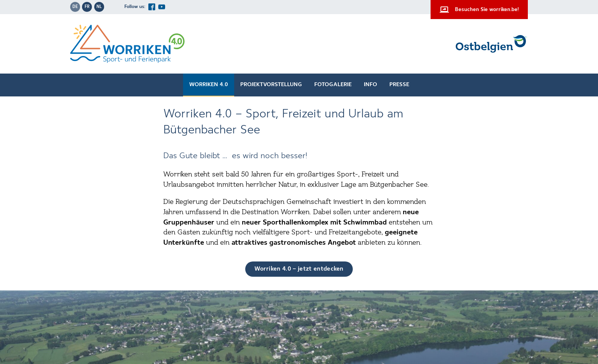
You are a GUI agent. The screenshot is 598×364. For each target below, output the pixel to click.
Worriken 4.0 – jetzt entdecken (299, 269)
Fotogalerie (333, 85)
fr (87, 7)
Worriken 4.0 (209, 85)
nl (99, 7)
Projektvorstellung (271, 85)
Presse (399, 85)
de (75, 7)
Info (371, 85)
